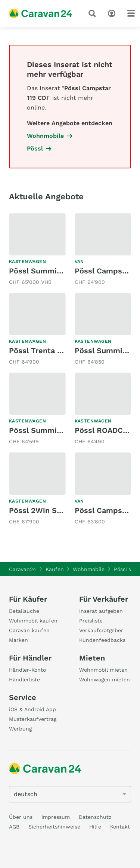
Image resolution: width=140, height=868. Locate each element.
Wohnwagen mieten (105, 679)
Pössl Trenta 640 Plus (49, 351)
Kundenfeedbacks (102, 640)
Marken (18, 640)
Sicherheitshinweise (54, 827)
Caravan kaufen (29, 630)
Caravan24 (23, 569)
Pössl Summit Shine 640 (54, 430)
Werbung (20, 729)
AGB (14, 827)
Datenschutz (95, 817)
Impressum (56, 817)
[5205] (70, 794)
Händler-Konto (27, 670)
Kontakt (120, 827)
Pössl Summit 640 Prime (55, 271)
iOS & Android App (32, 709)
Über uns (21, 817)
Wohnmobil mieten (103, 670)
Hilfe (95, 827)
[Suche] (94, 13)
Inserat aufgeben (101, 611)
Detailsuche (24, 611)
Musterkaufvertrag (33, 719)
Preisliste (91, 621)
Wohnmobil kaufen (33, 621)
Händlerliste (24, 679)
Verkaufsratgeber (101, 630)
